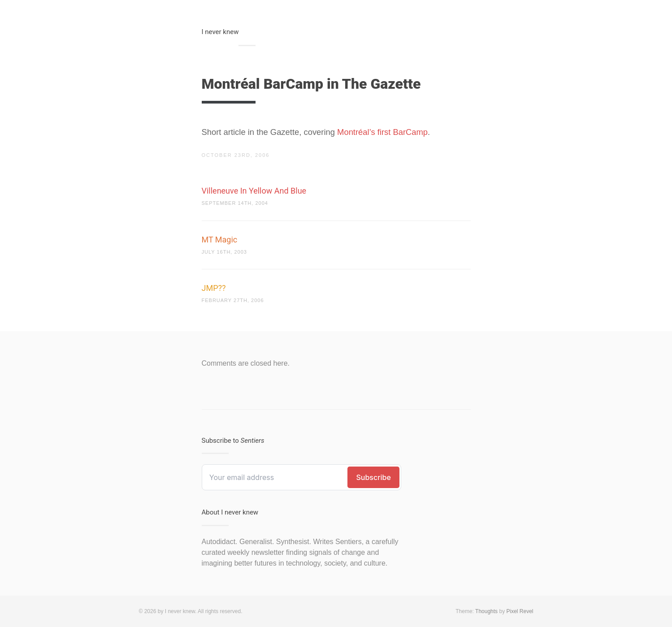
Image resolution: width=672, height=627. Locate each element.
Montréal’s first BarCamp (382, 132)
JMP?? (214, 288)
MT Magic (220, 240)
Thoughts (486, 611)
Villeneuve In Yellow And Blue (254, 191)
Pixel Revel (520, 611)
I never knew (220, 32)
